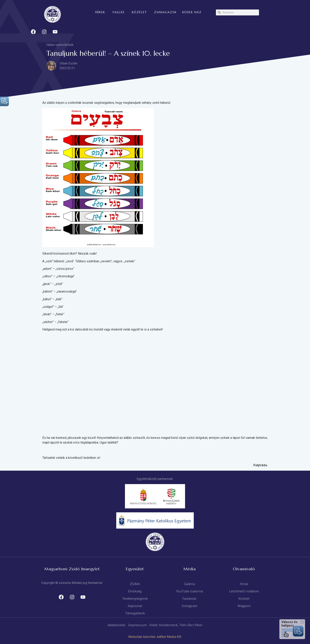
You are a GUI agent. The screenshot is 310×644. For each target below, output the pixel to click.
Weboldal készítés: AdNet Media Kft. (155, 637)
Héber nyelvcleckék (60, 45)
